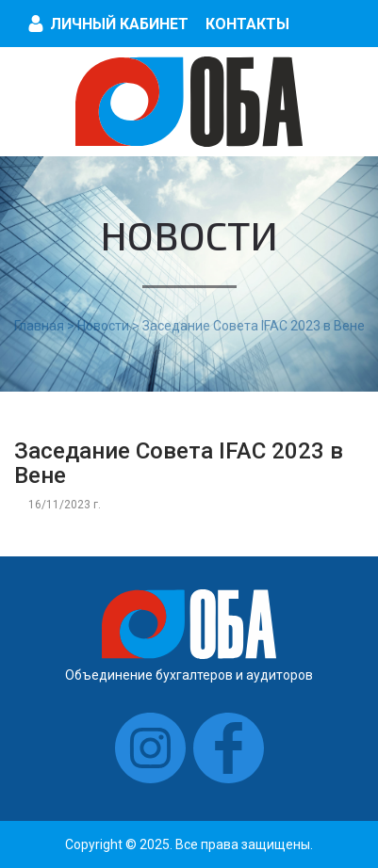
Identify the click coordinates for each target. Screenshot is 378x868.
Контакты (247, 24)
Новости (103, 326)
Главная (39, 326)
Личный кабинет (119, 24)
